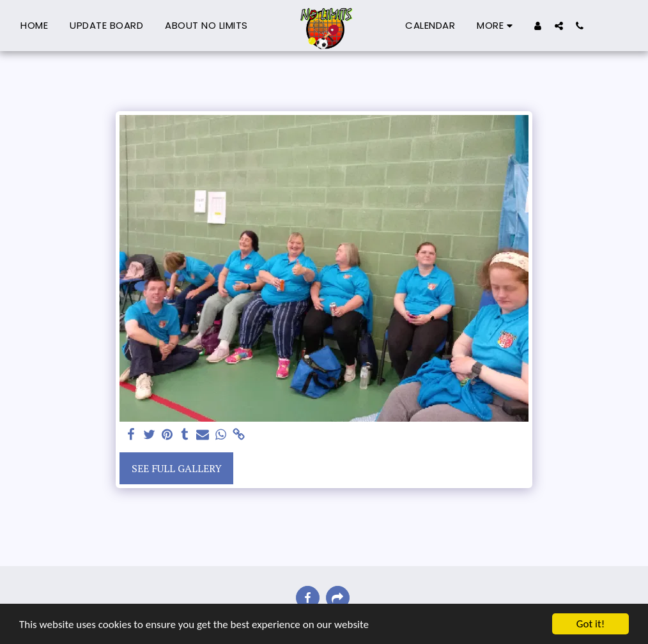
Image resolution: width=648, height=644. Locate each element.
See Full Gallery (177, 468)
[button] (559, 26)
